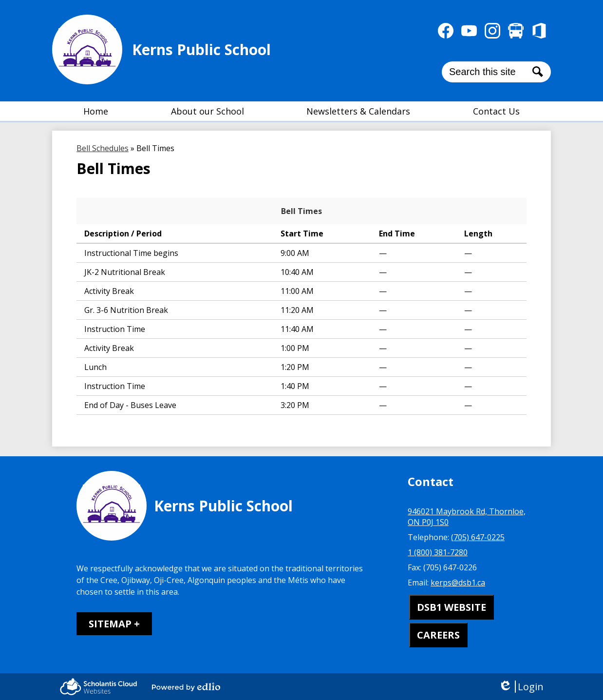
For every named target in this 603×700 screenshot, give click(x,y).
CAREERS (438, 635)
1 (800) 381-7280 (438, 552)
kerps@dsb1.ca (458, 583)
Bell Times (301, 211)
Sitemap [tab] (110, 624)
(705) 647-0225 (478, 537)
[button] (207, 111)
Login (521, 687)
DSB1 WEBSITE (452, 607)
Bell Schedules (103, 148)
